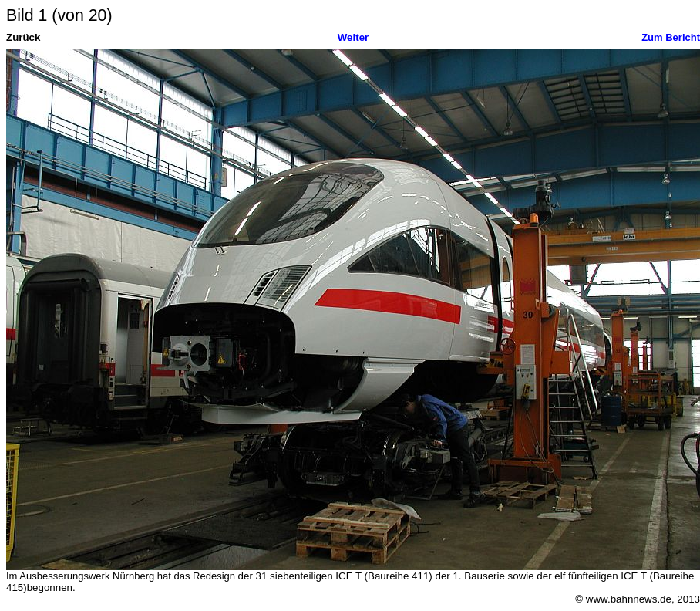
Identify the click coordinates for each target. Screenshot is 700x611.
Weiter (353, 37)
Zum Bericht (671, 37)
